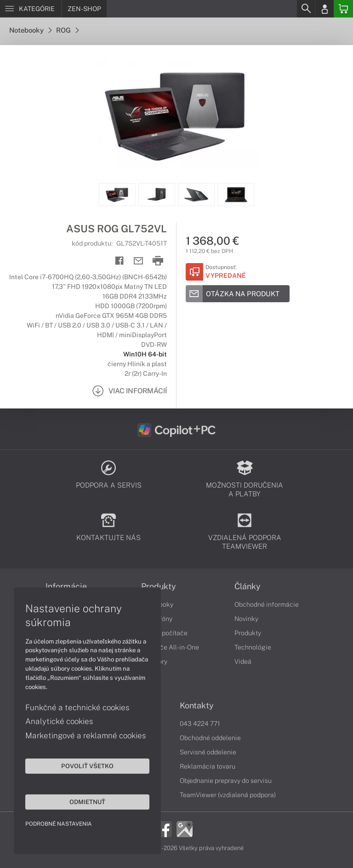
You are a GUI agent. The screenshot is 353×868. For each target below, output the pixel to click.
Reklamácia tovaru (208, 766)
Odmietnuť (87, 802)
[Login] (325, 9)
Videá (243, 661)
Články (248, 586)
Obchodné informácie (267, 604)
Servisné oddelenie (208, 752)
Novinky (246, 619)
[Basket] (343, 9)
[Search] (306, 9)
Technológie (253, 647)
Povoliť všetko (87, 766)
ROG (67, 30)
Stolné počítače (164, 633)
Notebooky (30, 30)
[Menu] (31, 9)
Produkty (159, 586)
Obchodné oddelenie (210, 738)
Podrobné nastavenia (59, 824)
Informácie (66, 586)
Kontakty (197, 706)
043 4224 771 (200, 724)
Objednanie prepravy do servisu (226, 781)
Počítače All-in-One (170, 647)
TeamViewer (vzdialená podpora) (228, 795)
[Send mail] (139, 261)
